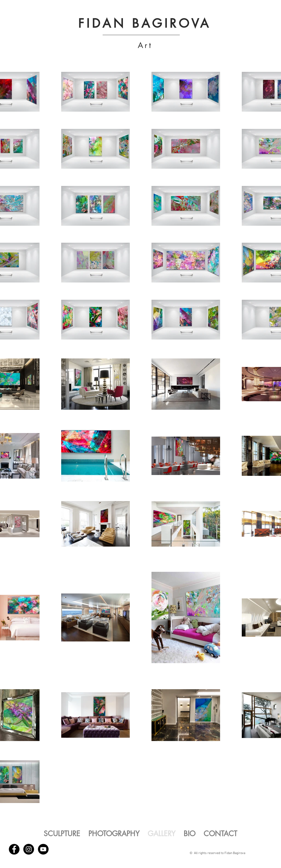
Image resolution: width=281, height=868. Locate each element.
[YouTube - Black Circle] (43, 849)
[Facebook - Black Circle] (14, 849)
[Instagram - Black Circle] (29, 849)
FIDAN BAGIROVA (144, 23)
